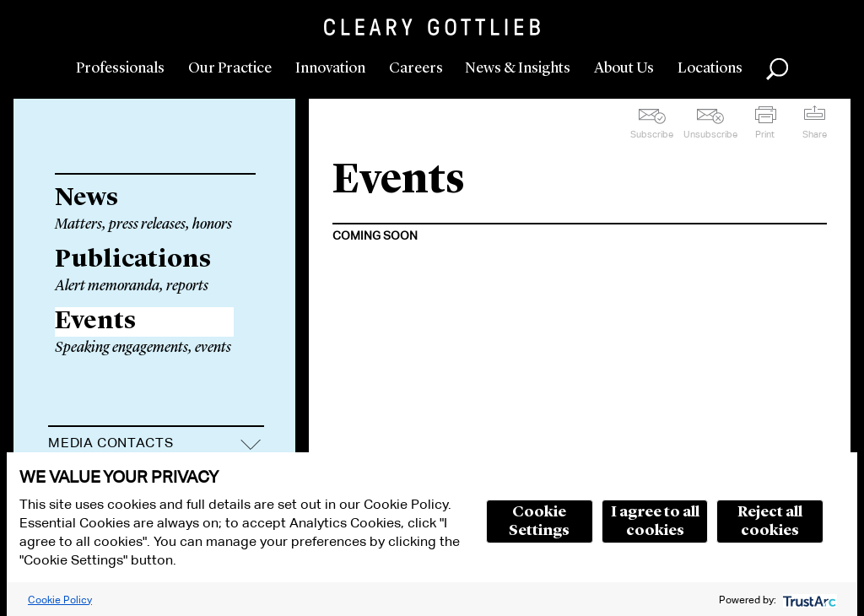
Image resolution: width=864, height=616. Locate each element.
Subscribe (652, 134)
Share (815, 134)
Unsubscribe (710, 134)
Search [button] (777, 69)
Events (95, 322)
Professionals (120, 68)
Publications (133, 260)
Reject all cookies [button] (770, 521)
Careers (416, 68)
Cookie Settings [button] (539, 521)
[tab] (156, 445)
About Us (624, 68)
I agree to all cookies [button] (655, 521)
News (86, 198)
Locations (710, 68)
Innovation (330, 68)
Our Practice (230, 68)
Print (765, 134)
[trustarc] (808, 600)
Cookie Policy (60, 600)
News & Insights (518, 68)
